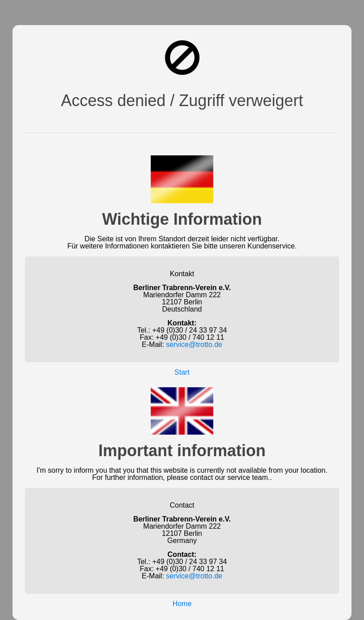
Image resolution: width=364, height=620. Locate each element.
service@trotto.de (194, 344)
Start (182, 372)
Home (182, 604)
